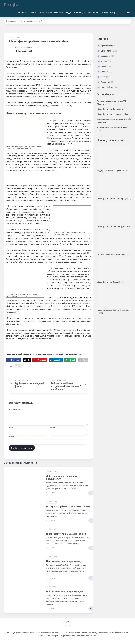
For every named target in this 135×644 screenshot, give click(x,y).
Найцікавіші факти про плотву (64, 561)
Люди (68, 13)
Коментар (15, 410)
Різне (128, 13)
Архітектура (79, 13)
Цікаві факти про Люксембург (110, 226)
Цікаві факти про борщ (107, 282)
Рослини (59, 13)
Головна (22, 13)
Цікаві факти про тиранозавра (111, 199)
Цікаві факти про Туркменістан (111, 109)
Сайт (12, 437)
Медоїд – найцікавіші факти (110, 171)
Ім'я (11, 427)
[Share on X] (27, 360)
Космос (104, 13)
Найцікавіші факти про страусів (65, 592)
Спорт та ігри (117, 13)
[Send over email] (70, 360)
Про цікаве (13, 5)
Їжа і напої (93, 13)
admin (20, 47)
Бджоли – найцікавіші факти (110, 254)
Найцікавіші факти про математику (113, 310)
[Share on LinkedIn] (56, 360)
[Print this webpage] (83, 360)
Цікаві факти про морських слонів (66, 534)
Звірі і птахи (46, 13)
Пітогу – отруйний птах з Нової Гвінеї (68, 506)
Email (53, 427)
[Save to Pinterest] (40, 360)
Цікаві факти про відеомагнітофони (113, 114)
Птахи (19, 366)
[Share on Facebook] (14, 360)
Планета (33, 13)
